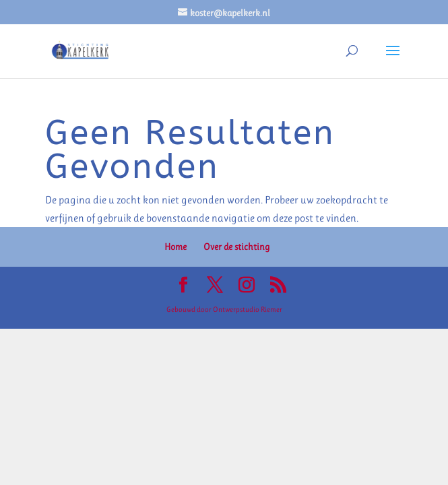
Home (175, 247)
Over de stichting (236, 247)
